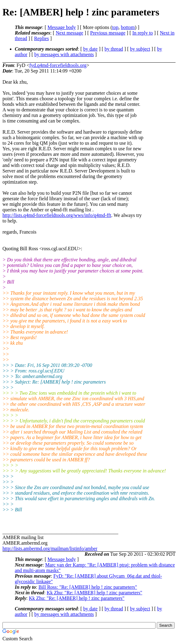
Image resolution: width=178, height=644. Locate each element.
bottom (128, 27)
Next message (69, 33)
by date (90, 49)
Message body (62, 27)
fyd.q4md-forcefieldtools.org (58, 65)
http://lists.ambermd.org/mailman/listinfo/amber (50, 548)
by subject (140, 49)
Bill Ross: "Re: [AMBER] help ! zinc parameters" (88, 587)
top (115, 27)
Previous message (108, 33)
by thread (114, 49)
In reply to (143, 33)
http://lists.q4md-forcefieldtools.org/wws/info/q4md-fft (57, 215)
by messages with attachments (64, 54)
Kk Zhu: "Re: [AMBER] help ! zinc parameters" (95, 593)
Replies (42, 38)
